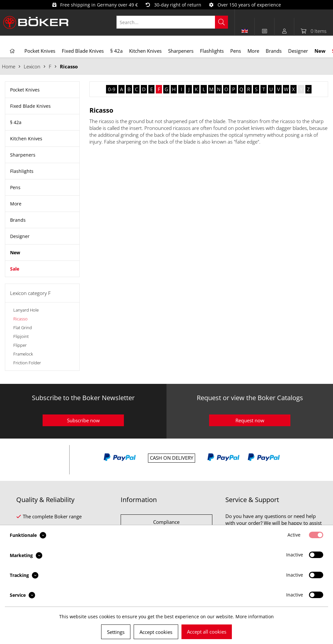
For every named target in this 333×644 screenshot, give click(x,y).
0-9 (112, 89)
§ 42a (16, 122)
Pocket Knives (25, 90)
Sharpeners (23, 155)
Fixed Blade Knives (30, 106)
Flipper (20, 345)
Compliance (166, 522)
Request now (250, 420)
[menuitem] (176, 22)
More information (255, 616)
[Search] (221, 22)
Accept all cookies (207, 632)
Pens (15, 187)
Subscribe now (83, 420)
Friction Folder (27, 363)
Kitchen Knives (26, 139)
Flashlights (22, 171)
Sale (15, 269)
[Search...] (172, 22)
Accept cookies (156, 632)
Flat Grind (23, 328)
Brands (18, 220)
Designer (20, 236)
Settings (116, 632)
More (16, 204)
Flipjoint (21, 336)
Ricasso (20, 319)
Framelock (23, 354)
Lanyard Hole (26, 310)
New (15, 252)
